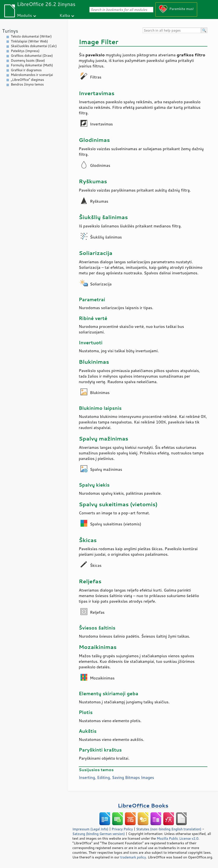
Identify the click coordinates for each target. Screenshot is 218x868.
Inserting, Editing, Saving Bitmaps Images (116, 777)
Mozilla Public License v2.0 (178, 838)
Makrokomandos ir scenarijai (32, 75)
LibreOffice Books (143, 805)
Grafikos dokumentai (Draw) (32, 56)
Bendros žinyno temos (27, 84)
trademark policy (133, 857)
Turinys (10, 31)
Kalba (65, 15)
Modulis (24, 15)
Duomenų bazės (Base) (28, 60)
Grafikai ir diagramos (26, 70)
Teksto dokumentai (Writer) (31, 36)
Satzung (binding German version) (99, 834)
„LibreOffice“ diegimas (27, 80)
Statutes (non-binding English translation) (169, 829)
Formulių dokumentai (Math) (32, 65)
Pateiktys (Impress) (25, 51)
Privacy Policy (122, 829)
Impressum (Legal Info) (90, 829)
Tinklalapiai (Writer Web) (29, 41)
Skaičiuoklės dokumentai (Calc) (34, 46)
